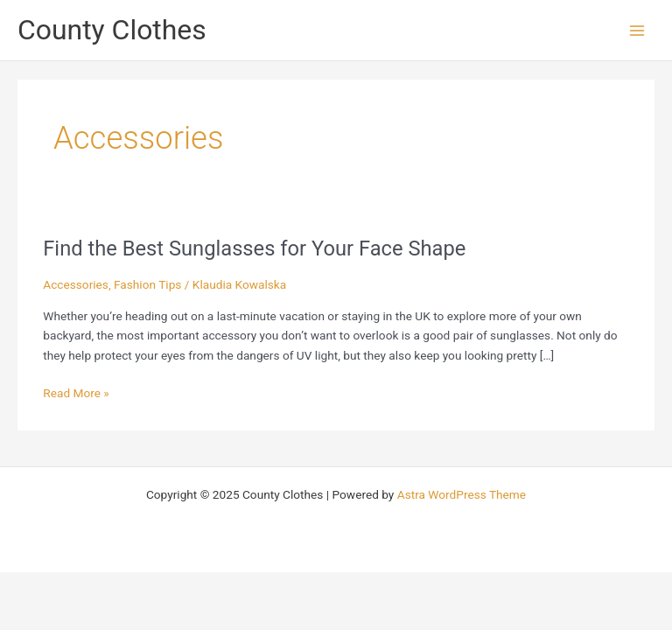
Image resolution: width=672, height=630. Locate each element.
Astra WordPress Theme (462, 494)
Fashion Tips (147, 284)
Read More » (76, 392)
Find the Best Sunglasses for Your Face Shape (254, 248)
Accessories (76, 284)
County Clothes (112, 30)
